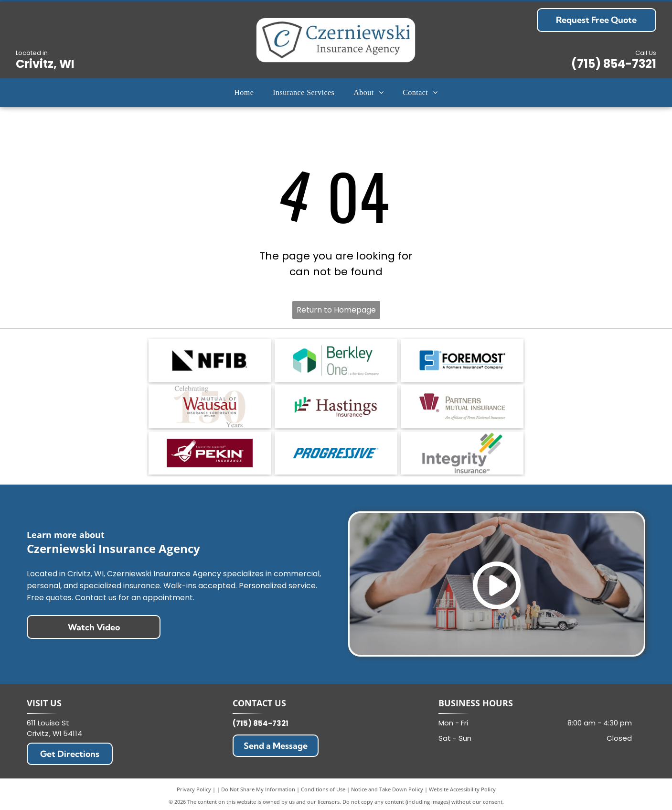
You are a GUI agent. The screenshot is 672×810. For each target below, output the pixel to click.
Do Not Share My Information (258, 789)
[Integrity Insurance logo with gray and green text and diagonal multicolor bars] (462, 453)
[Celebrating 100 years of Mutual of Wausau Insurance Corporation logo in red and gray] (210, 407)
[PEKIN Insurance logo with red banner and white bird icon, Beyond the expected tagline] (210, 453)
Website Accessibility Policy (462, 789)
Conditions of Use (323, 789)
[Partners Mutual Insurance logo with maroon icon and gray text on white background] (462, 407)
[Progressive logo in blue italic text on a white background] (336, 453)
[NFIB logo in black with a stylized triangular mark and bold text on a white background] (210, 360)
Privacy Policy (194, 789)
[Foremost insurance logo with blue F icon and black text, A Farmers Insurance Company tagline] (462, 360)
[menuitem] (244, 93)
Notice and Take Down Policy (387, 789)
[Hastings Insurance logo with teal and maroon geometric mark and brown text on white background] (336, 407)
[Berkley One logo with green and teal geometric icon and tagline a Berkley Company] (336, 360)
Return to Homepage (336, 310)
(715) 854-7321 (614, 64)
